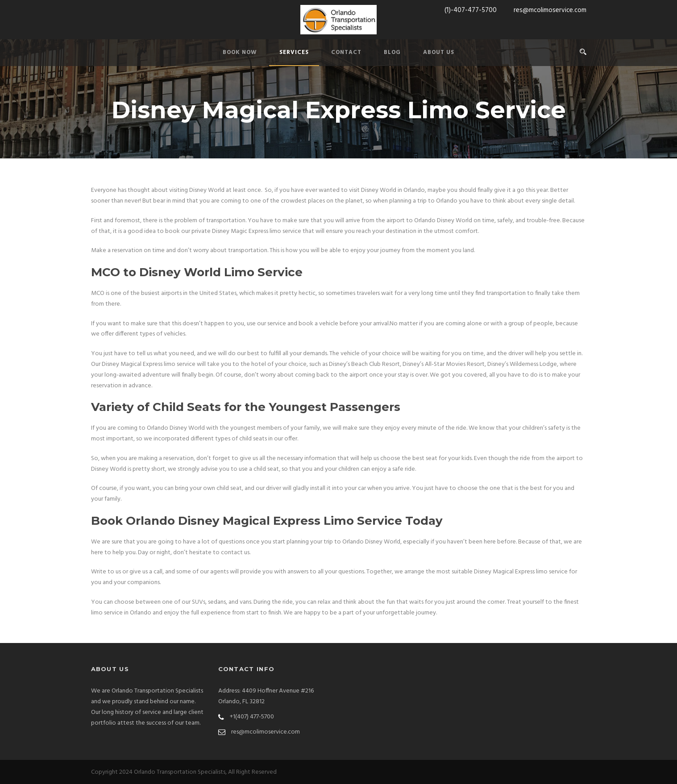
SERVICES (294, 52)
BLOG (392, 52)
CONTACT (346, 52)
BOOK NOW (240, 52)
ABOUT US (439, 52)
